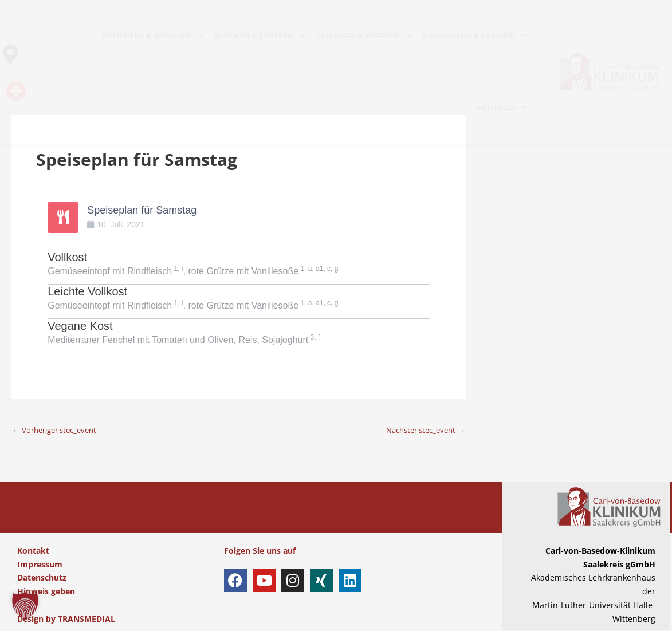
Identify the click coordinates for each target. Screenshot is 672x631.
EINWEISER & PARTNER (363, 36)
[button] (25, 606)
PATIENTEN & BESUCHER (153, 36)
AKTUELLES (502, 107)
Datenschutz (42, 578)
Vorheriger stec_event (59, 430)
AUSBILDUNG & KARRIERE (475, 36)
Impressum (40, 564)
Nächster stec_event (421, 430)
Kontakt (33, 551)
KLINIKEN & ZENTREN (260, 36)
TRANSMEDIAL (87, 619)
